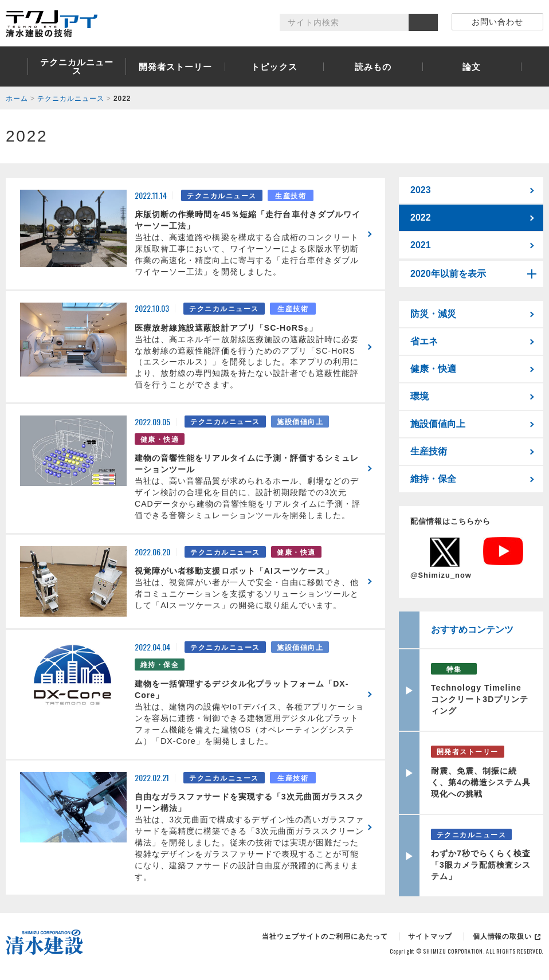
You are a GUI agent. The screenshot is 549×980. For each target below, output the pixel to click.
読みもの (373, 67)
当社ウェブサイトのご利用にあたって (325, 936)
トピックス (274, 67)
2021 (421, 245)
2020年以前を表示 (448, 274)
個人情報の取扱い (502, 936)
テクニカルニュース (77, 66)
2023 (421, 190)
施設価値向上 (438, 424)
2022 (421, 217)
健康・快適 (433, 369)
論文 (472, 67)
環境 (419, 396)
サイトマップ (430, 936)
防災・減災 (433, 314)
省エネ (424, 341)
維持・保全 (433, 479)
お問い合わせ (497, 22)
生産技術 (429, 451)
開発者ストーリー (176, 67)
